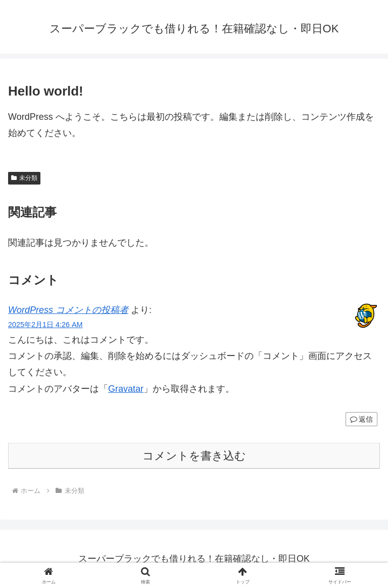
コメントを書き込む (194, 456)
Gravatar (126, 389)
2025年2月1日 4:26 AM (45, 325)
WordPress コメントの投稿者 (68, 310)
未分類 (24, 178)
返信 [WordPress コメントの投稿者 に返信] (361, 419)
